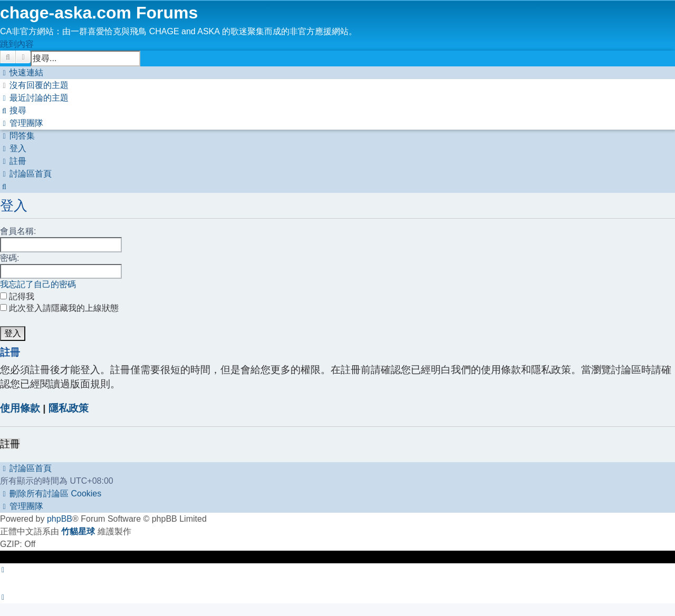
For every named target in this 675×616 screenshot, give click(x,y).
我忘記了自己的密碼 (38, 284)
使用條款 (20, 408)
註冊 (10, 444)
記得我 (17, 296)
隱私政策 (69, 408)
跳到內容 (17, 44)
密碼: (9, 258)
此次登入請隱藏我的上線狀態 (59, 308)
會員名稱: (18, 231)
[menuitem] (34, 85)
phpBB (60, 519)
